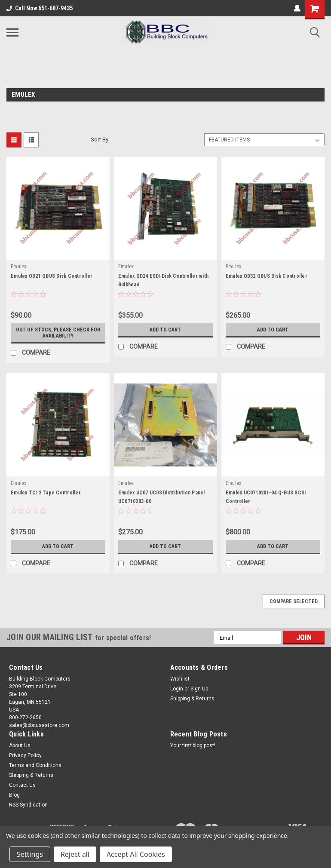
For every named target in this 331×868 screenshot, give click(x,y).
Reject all (75, 854)
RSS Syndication (28, 805)
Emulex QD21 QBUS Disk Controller (52, 276)
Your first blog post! (193, 745)
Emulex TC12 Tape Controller (46, 493)
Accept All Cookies (136, 854)
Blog (14, 795)
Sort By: (100, 140)
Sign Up (199, 689)
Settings (30, 854)
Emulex (19, 267)
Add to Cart (165, 330)
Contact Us (22, 785)
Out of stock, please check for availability (58, 333)
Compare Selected (294, 601)
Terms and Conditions (35, 765)
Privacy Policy (25, 755)
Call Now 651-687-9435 (40, 8)
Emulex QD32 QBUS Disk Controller (267, 276)
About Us (20, 745)
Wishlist (180, 679)
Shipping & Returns (192, 699)
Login (177, 689)
